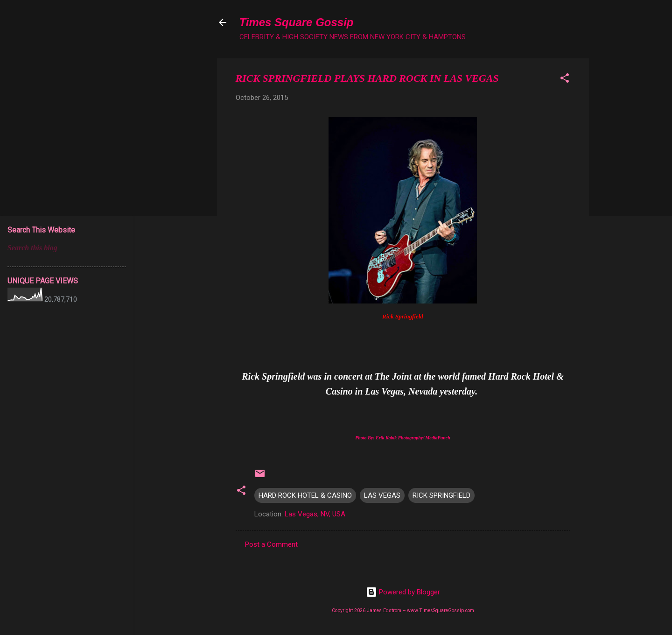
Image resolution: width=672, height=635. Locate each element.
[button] (565, 80)
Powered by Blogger (403, 592)
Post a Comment (271, 544)
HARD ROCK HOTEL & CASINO (305, 495)
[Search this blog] (67, 248)
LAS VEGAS (382, 495)
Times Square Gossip (297, 22)
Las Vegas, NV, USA (315, 514)
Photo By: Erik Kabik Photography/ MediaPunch (403, 438)
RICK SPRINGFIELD (441, 495)
